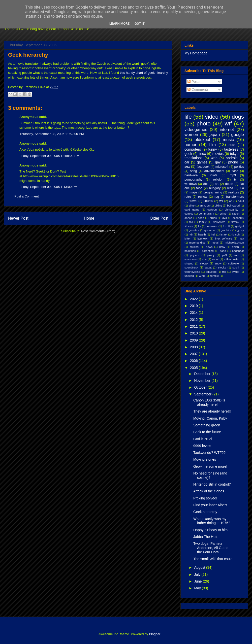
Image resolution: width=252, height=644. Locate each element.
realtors (234, 192)
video (212, 117)
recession (191, 259)
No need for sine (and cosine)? (210, 475)
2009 (194, 340)
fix (199, 226)
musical (194, 247)
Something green (207, 425)
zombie (214, 276)
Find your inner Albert (210, 505)
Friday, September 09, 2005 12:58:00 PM (49, 156)
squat (208, 267)
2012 (194, 320)
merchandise (197, 243)
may (241, 239)
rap (236, 255)
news (209, 247)
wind (202, 276)
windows (191, 184)
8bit (206, 184)
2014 (194, 313)
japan (215, 135)
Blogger (154, 634)
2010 (194, 333)
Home (89, 218)
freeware (212, 226)
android (232, 158)
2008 (194, 347)
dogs (238, 117)
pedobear (238, 251)
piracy (211, 255)
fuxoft (226, 226)
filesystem (219, 222)
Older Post (159, 218)
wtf (228, 124)
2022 (194, 299)
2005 (194, 368)
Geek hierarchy (28, 55)
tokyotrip (211, 272)
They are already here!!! (212, 411)
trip (224, 272)
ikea (230, 188)
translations (194, 158)
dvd (225, 218)
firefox (235, 222)
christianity (231, 210)
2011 (194, 326)
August (200, 567)
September (203, 394)
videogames (196, 130)
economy (238, 218)
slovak (204, 263)
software (234, 263)
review (203, 197)
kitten (188, 239)
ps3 (225, 255)
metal (215, 243)
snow (218, 263)
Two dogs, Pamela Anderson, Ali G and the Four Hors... (211, 548)
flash (235, 171)
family (203, 222)
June (198, 581)
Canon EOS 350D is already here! (209, 402)
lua (242, 188)
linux (202, 154)
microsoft (222, 167)
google (238, 135)
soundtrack (191, 267)
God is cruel (203, 439)
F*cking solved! (205, 498)
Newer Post (18, 218)
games (202, 162)
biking (218, 206)
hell (213, 234)
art (217, 184)
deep (201, 218)
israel (224, 234)
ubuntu (208, 201)
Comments (198, 89)
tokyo (234, 154)
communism (206, 214)
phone (233, 162)
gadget (240, 226)
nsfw (222, 247)
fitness (188, 226)
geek (188, 154)
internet (227, 130)
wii (221, 201)
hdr (191, 234)
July (198, 574)
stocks (222, 267)
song (193, 171)
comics (189, 214)
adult (241, 201)
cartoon (212, 210)
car (187, 162)
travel (193, 201)
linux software (224, 239)
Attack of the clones (209, 491)
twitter (236, 272)
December (203, 374)
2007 (194, 354)
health (202, 234)
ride (204, 259)
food (199, 188)
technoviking (192, 272)
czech (236, 214)
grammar (210, 230)
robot (215, 259)
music (228, 140)
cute (232, 145)
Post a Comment (27, 196)
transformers (235, 197)
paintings (190, 251)
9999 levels (202, 446)
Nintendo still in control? (212, 484)
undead (189, 276)
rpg (217, 197)
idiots (214, 175)
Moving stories (205, 459)
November (203, 381)
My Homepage (196, 53)
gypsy (240, 230)
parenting (208, 251)
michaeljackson (234, 243)
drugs (213, 218)
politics (239, 167)
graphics (226, 230)
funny (212, 149)
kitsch (236, 234)
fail (191, 222)
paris (223, 251)
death (229, 184)
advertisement (214, 171)
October (201, 387)
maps (193, 192)
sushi (236, 267)
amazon (205, 206)
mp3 (233, 175)
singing (189, 263)
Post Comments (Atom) (98, 231)
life (188, 117)
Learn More (119, 24)
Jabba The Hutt (205, 537)
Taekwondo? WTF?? (209, 453)
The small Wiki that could (213, 559)
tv (235, 180)
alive (192, 206)
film (212, 145)
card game (192, 210)
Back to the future (207, 432)
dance (188, 218)
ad (231, 201)
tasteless (231, 149)
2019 (194, 306)
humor (191, 145)
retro (188, 197)
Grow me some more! (210, 466)
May (198, 588)
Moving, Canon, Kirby (210, 418)
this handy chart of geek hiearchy (144, 73)
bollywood (233, 206)
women (191, 135)
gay (218, 162)
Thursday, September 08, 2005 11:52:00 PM (52, 134)
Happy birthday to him (210, 530)
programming (213, 192)
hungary (215, 188)
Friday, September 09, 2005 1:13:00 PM (48, 187)
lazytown (203, 239)
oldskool (202, 140)
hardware (191, 175)
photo (204, 124)
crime (223, 214)
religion (218, 180)
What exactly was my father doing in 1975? (212, 521)
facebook (203, 167)
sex (187, 166)
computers (193, 149)
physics (195, 255)
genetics (194, 230)
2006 (194, 361)
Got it (140, 24)
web (214, 158)
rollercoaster (232, 259)
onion (235, 247)
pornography (193, 180)
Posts (194, 82)
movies (218, 154)
